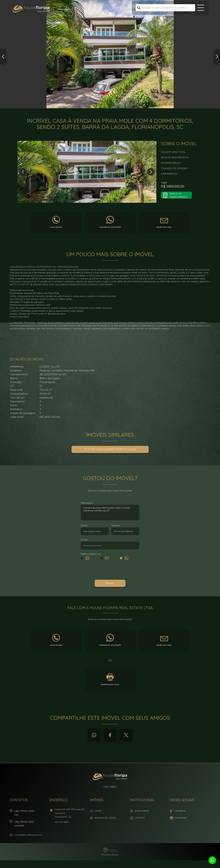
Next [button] (217, 56)
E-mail (84, 540)
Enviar (110, 583)
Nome (84, 525)
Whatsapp (94, 735)
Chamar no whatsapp (110, 227)
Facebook (110, 735)
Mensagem (87, 503)
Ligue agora (56, 227)
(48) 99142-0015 (31, 814)
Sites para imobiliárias (110, 855)
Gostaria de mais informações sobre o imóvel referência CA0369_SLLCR (110, 513)
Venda (98, 811)
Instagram (181, 818)
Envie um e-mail (164, 227)
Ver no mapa (61, 822)
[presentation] (110, 571)
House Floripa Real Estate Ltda (110, 777)
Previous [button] (3, 56)
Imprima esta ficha (110, 685)
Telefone (116, 525)
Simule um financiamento (178, 195)
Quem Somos (142, 811)
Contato (140, 818)
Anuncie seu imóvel (106, 818)
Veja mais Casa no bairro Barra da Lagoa (110, 449)
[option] (110, 54)
